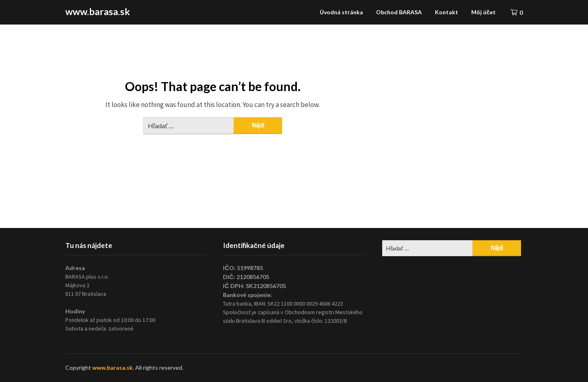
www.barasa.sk (98, 11)
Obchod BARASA (399, 12)
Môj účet (483, 12)
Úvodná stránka (341, 12)
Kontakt (447, 12)
